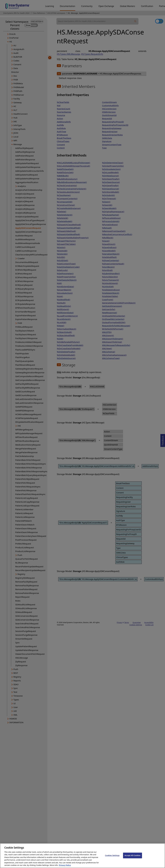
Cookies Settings (112, 857)
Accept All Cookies (133, 857)
